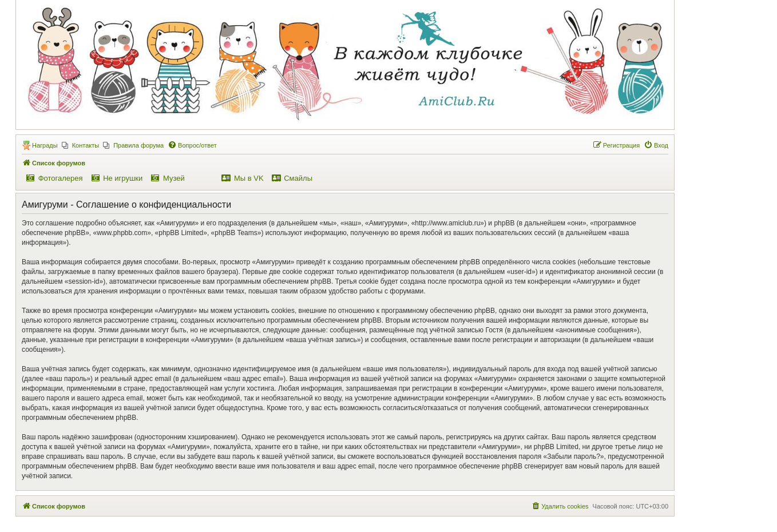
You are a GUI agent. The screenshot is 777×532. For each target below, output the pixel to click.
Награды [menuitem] (45, 145)
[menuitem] (81, 145)
